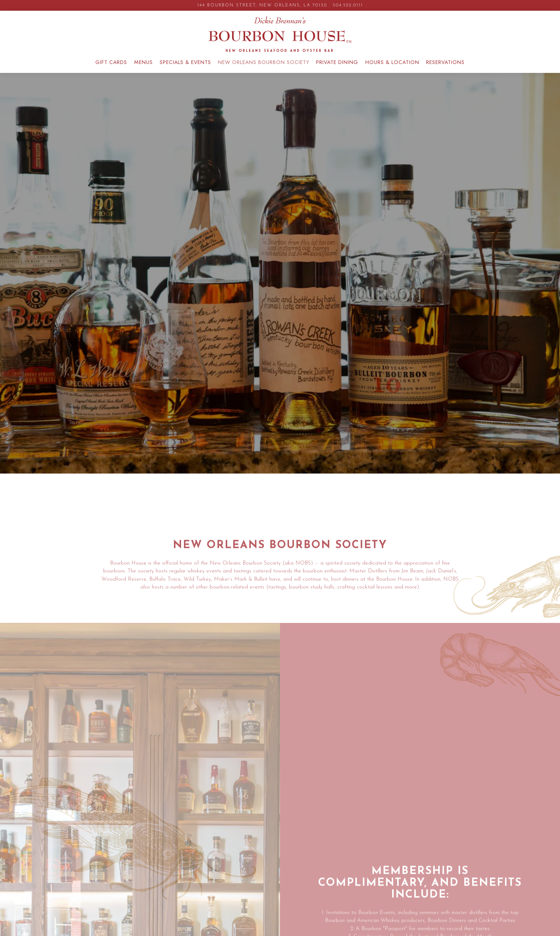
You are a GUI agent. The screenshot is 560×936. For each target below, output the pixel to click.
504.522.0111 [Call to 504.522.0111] (348, 5)
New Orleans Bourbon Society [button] (264, 62)
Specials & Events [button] (185, 62)
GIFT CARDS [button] (111, 62)
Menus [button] (144, 62)
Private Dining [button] (337, 62)
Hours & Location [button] (392, 62)
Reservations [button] (445, 62)
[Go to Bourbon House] (262, 5)
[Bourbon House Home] (280, 34)
